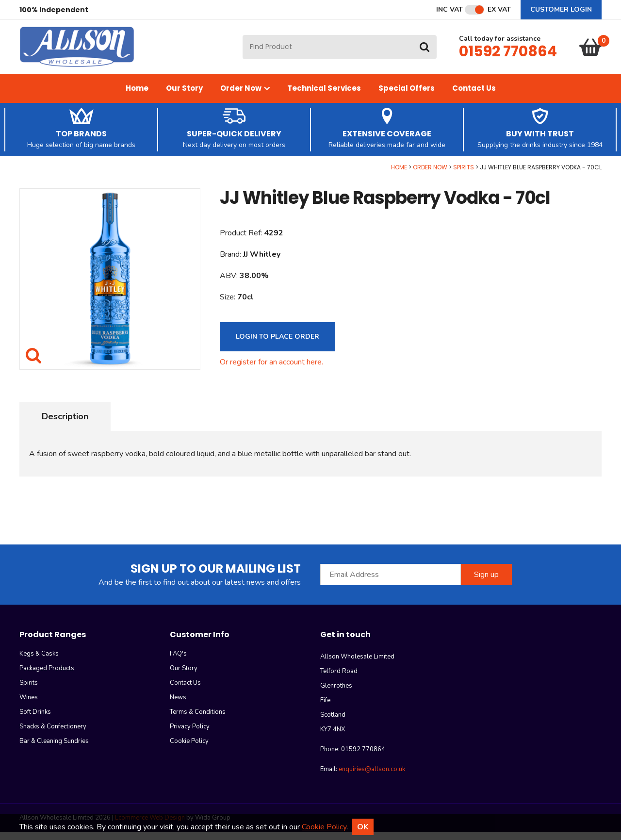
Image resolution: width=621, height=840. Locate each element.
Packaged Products (47, 676)
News (178, 706)
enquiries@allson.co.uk (372, 777)
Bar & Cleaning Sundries (54, 749)
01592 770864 (508, 55)
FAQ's (178, 662)
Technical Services (324, 96)
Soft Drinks (35, 720)
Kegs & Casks (39, 662)
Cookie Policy (189, 749)
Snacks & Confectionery (53, 735)
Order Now (245, 96)
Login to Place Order (278, 345)
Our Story (184, 96)
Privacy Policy (190, 735)
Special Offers (407, 96)
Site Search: (243, 39)
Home (137, 96)
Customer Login (561, 9)
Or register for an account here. (271, 370)
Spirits (464, 175)
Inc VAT (449, 10)
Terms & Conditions (198, 720)
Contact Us (474, 96)
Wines (29, 706)
